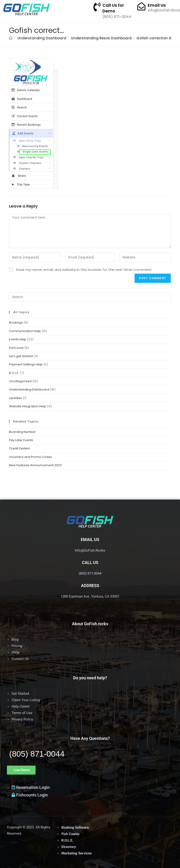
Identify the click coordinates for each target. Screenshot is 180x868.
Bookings (16, 323)
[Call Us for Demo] (97, 7)
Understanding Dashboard (29, 389)
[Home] (11, 38)
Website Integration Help (28, 406)
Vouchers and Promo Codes (30, 457)
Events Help (18, 339)
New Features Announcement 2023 (35, 465)
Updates (15, 398)
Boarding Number (22, 432)
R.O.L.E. (14, 373)
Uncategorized (20, 381)
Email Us (157, 5)
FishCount (16, 348)
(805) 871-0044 (37, 754)
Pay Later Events (21, 440)
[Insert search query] (90, 297)
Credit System (19, 448)
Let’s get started (21, 356)
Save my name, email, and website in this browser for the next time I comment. (84, 270)
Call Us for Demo (113, 8)
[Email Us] (141, 6)
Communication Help (25, 331)
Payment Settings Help (26, 364)
